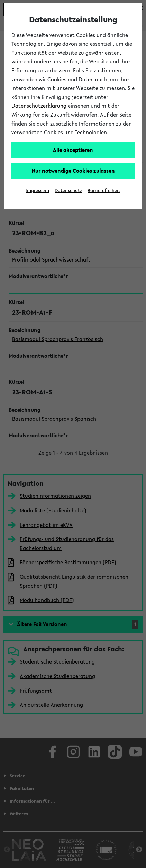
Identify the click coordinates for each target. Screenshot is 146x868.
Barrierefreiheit (104, 190)
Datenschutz (68, 190)
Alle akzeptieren (73, 150)
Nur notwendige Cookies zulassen (73, 171)
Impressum (37, 190)
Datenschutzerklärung (39, 106)
